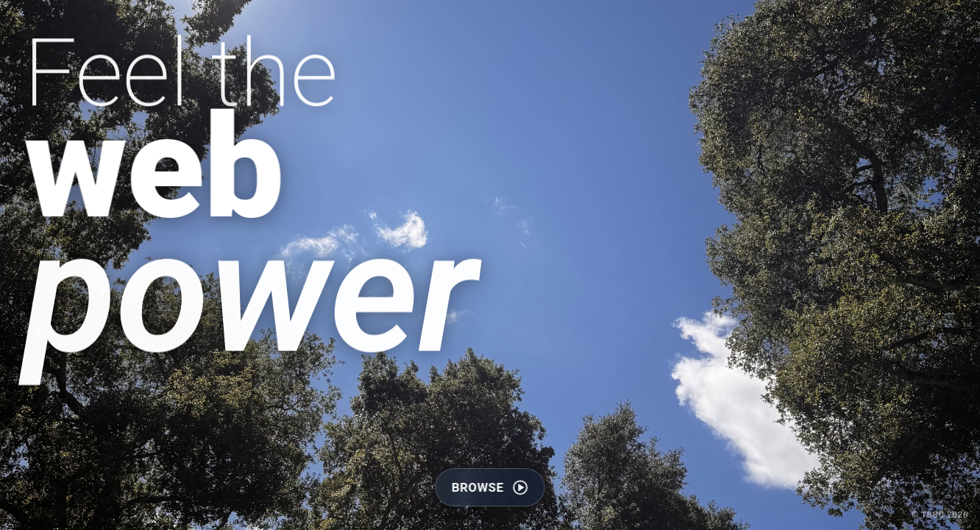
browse (490, 488)
